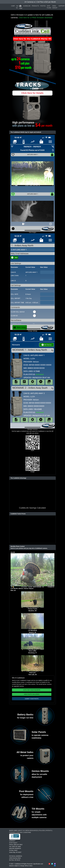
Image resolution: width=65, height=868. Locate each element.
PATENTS (49, 830)
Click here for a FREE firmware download (36, 18)
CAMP (13, 6)
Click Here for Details (32, 93)
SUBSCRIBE (27, 832)
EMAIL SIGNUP (55, 7)
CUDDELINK (27, 6)
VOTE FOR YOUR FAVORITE (32, 690)
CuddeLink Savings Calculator (33, 508)
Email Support (13, 843)
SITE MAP (20, 832)
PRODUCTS (35, 6)
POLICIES (42, 830)
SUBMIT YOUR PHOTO (32, 699)
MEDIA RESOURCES (32, 830)
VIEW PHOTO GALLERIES (32, 694)
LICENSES (12, 832)
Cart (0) (17, 7)
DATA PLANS (49, 7)
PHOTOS (43, 6)
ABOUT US (21, 830)
